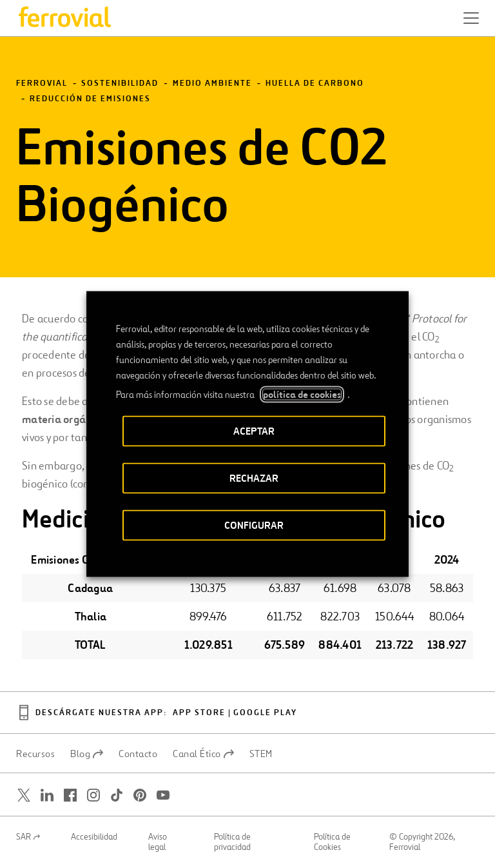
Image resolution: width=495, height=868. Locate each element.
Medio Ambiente (212, 84)
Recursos (35, 754)
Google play (265, 713)
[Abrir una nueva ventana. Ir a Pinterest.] (140, 795)
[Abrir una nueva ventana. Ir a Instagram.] (93, 795)
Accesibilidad (94, 837)
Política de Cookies (332, 842)
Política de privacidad (232, 842)
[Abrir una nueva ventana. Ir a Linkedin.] (47, 795)
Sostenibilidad (120, 84)
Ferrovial (42, 84)
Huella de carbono (315, 84)
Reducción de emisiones (90, 99)
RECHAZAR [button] (254, 478)
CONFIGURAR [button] (254, 525)
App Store (199, 713)
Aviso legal (158, 842)
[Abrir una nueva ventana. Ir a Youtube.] (163, 795)
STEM (261, 754)
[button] (471, 18)
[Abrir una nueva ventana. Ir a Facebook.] (70, 795)
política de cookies (302, 395)
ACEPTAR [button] (254, 431)
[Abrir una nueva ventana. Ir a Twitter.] (24, 795)
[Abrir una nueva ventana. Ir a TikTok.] (117, 795)
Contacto (138, 754)
